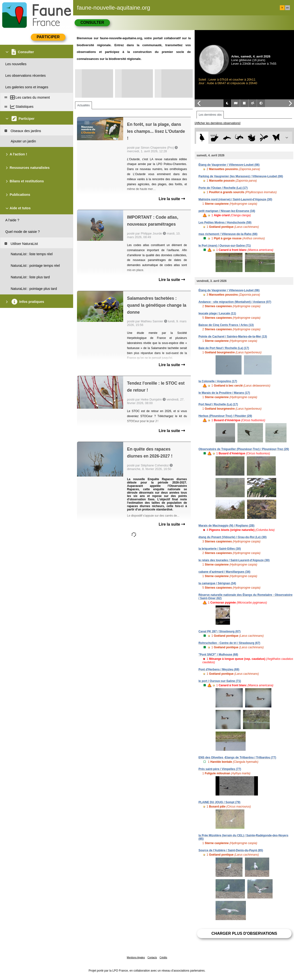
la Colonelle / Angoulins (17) (218, 381)
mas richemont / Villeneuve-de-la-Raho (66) (228, 234)
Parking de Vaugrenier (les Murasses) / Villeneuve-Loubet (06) (241, 176)
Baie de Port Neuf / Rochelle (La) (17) (224, 348)
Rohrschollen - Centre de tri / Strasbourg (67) (229, 643)
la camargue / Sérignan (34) (217, 583)
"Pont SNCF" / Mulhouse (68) (218, 655)
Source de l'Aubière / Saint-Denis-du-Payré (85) (231, 850)
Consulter (92, 22)
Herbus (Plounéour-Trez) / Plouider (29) (225, 416)
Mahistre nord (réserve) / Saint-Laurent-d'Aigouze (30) (235, 199)
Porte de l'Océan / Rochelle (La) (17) (223, 188)
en (288, 8)
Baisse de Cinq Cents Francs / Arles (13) (226, 325)
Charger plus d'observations (244, 933)
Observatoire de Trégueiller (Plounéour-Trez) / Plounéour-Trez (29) (244, 449)
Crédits (163, 958)
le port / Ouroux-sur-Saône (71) (220, 681)
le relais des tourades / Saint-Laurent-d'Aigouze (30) (234, 560)
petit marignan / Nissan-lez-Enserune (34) (227, 211)
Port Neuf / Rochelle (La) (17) (218, 404)
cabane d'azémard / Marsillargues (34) (224, 572)
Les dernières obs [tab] (210, 115)
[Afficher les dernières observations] (218, 123)
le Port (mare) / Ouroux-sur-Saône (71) (225, 246)
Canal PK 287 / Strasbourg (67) (220, 631)
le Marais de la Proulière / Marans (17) (224, 393)
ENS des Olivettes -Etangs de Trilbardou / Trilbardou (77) (237, 757)
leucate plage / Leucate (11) (217, 313)
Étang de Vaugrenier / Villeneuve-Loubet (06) (229, 165)
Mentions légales (136, 958)
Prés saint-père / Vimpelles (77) (220, 769)
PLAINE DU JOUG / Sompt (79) (219, 802)
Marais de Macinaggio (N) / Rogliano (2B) (227, 526)
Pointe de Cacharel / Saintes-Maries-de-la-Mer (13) (233, 337)
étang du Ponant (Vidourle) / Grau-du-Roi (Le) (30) (233, 537)
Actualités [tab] (83, 105)
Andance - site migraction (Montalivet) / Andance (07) (235, 302)
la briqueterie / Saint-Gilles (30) (220, 549)
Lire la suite (172, 199)
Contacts (152, 958)
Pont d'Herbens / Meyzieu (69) (219, 669)
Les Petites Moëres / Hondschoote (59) (225, 223)
